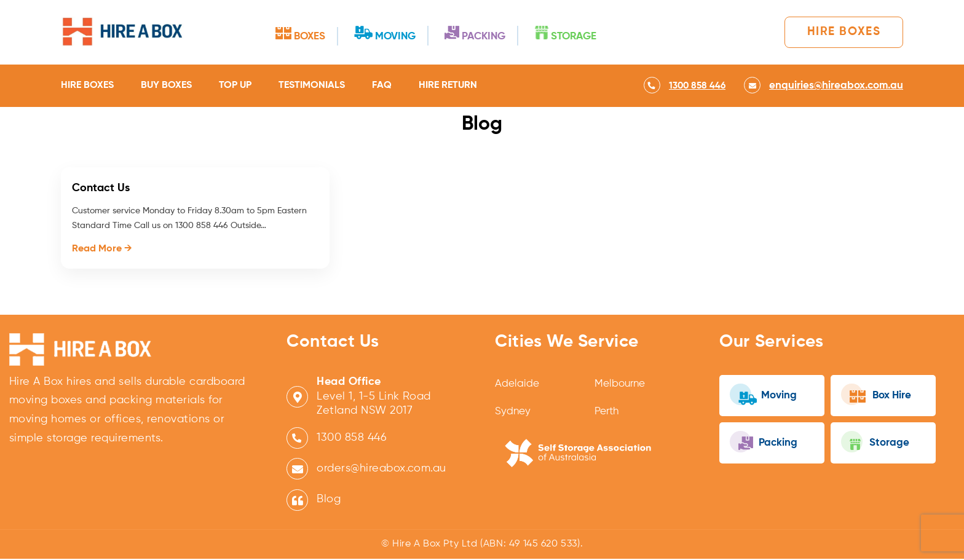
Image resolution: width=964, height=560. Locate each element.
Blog (329, 500)
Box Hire (879, 396)
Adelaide (518, 385)
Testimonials (312, 86)
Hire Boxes (839, 33)
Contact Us (101, 189)
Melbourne (622, 385)
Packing (492, 33)
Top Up (235, 86)
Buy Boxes (166, 86)
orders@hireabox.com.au (381, 470)
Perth (608, 413)
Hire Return (448, 86)
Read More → (102, 250)
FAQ (382, 86)
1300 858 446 (352, 439)
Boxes (297, 34)
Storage (594, 33)
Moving (392, 33)
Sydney (513, 413)
